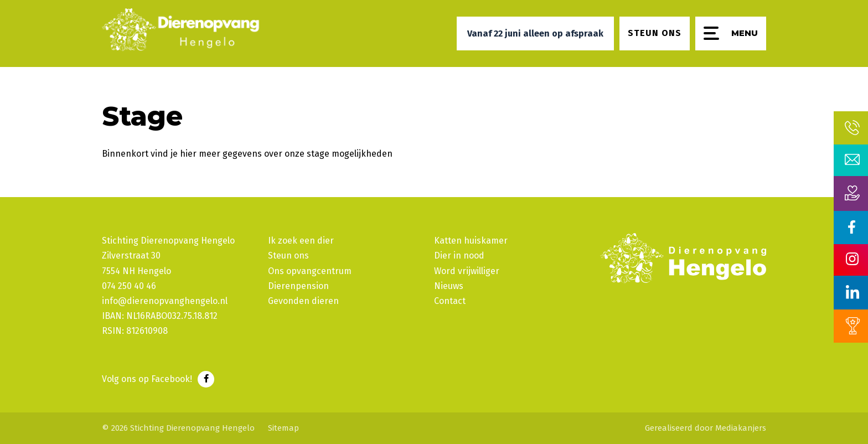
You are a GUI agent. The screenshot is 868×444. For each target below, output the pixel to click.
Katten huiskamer (471, 241)
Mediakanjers (741, 428)
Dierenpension (298, 286)
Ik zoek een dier (301, 241)
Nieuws (449, 286)
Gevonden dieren (303, 301)
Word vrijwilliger (467, 271)
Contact (450, 301)
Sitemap (283, 428)
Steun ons (288, 255)
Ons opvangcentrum (310, 271)
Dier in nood (459, 255)
